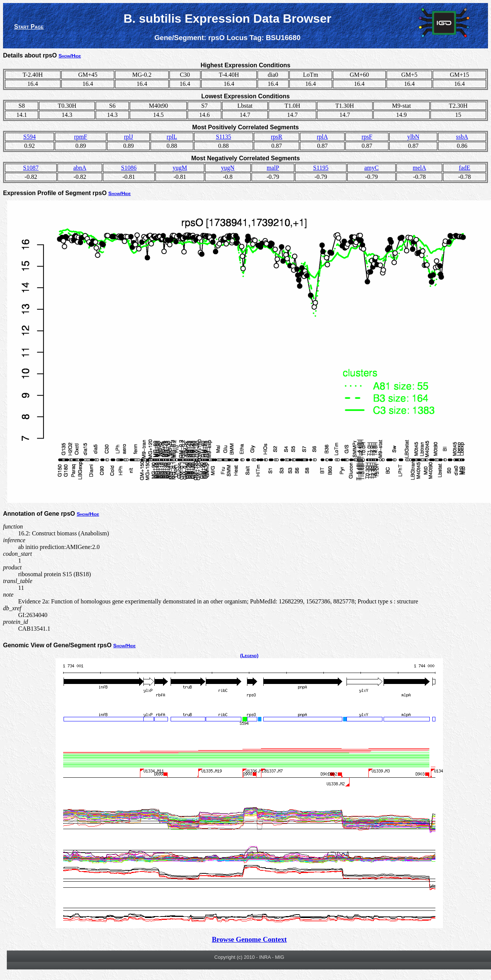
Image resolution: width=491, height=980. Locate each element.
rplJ (129, 137)
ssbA (462, 137)
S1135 (224, 137)
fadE (465, 168)
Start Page (29, 27)
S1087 (31, 168)
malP (273, 168)
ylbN (413, 137)
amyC (371, 168)
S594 (30, 137)
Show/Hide (70, 56)
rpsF (367, 137)
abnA (80, 168)
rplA (322, 137)
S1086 (129, 168)
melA (420, 168)
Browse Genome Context (249, 939)
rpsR (277, 137)
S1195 (321, 168)
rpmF (81, 137)
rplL (172, 137)
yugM (180, 168)
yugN (228, 168)
